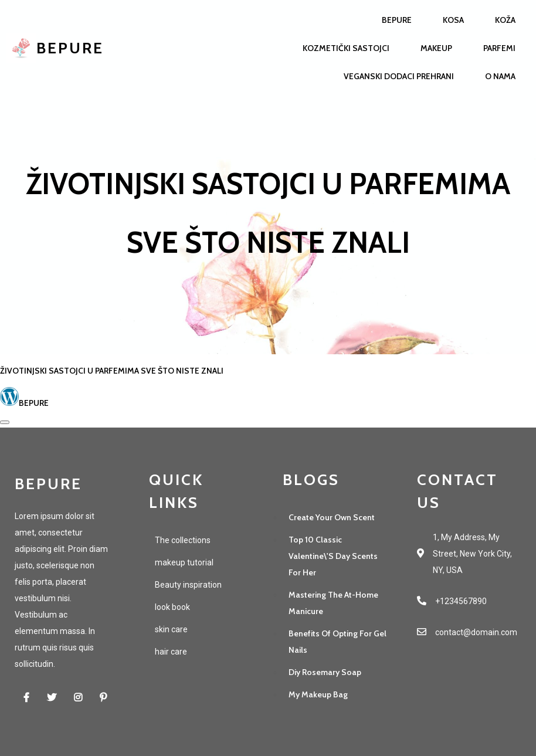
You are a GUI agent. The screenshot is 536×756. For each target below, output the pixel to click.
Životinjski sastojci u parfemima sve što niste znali (112, 371)
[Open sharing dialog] (5, 422)
